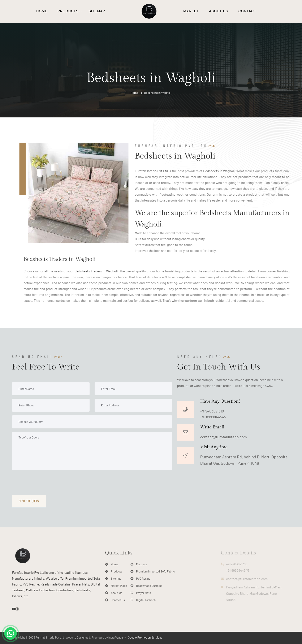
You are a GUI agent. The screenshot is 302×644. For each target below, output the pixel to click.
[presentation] (44, 482)
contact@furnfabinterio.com (224, 437)
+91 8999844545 (213, 417)
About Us (219, 11)
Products (68, 11)
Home (42, 11)
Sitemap (97, 11)
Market (191, 11)
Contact (247, 11)
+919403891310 (212, 411)
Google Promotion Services (145, 637)
